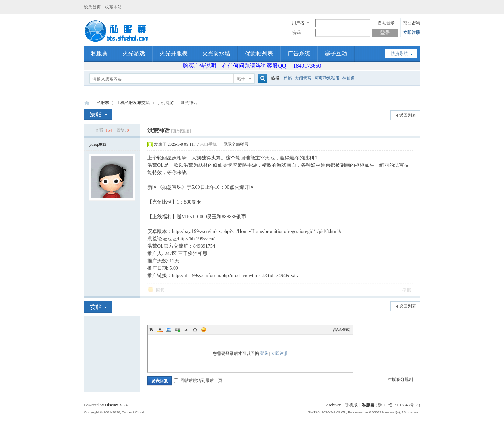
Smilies (204, 330)
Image (169, 330)
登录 (264, 353)
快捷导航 (399, 54)
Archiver (333, 405)
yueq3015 (98, 144)
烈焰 (288, 78)
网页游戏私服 (327, 78)
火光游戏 (134, 53)
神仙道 (349, 78)
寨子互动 (336, 53)
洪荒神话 (189, 103)
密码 (296, 33)
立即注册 (412, 33)
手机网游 (165, 103)
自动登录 (383, 23)
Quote (186, 330)
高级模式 (341, 330)
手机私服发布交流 (133, 103)
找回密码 (412, 23)
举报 (407, 290)
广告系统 (299, 53)
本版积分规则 (400, 379)
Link (177, 330)
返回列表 (408, 115)
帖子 (241, 79)
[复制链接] (181, 131)
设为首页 (92, 7)
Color (160, 330)
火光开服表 (174, 53)
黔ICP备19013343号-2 (398, 405)
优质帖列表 (259, 53)
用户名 (298, 23)
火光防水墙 (216, 53)
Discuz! (112, 405)
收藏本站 (113, 7)
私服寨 (99, 53)
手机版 (351, 405)
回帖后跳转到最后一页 (198, 380)
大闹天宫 (303, 78)
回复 (160, 290)
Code (195, 330)
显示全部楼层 (236, 144)
